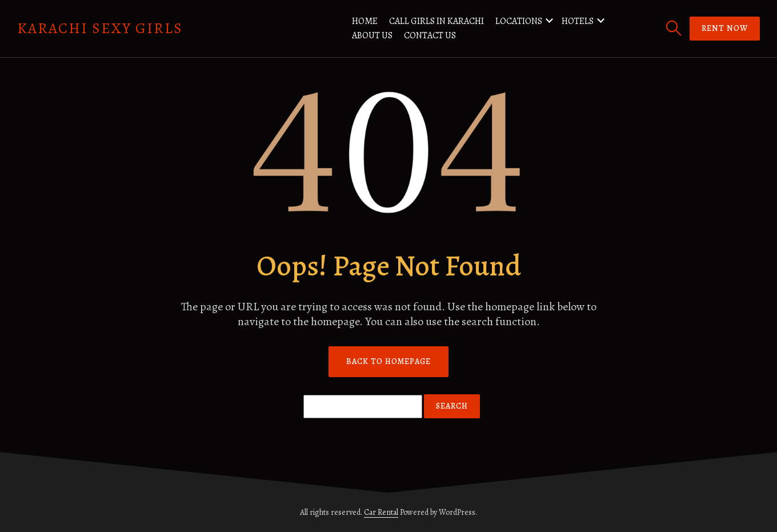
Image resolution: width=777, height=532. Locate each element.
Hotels (578, 21)
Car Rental (381, 512)
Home (365, 21)
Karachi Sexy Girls (100, 28)
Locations (519, 21)
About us (372, 35)
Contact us (430, 35)
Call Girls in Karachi (436, 21)
